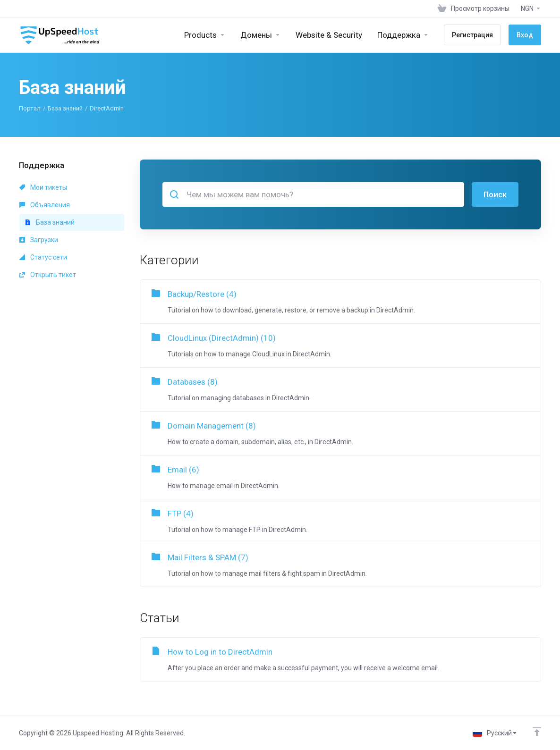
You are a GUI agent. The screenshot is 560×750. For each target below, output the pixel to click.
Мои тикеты (43, 187)
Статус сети (43, 257)
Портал (30, 108)
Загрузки (39, 240)
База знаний (65, 108)
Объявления (45, 205)
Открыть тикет (48, 275)
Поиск (495, 194)
